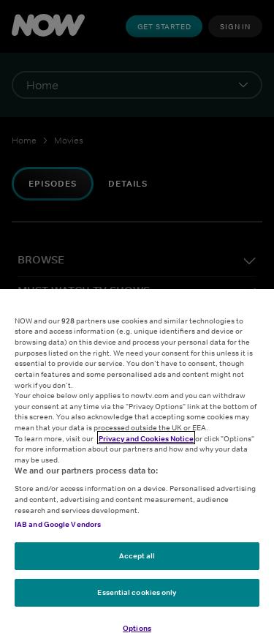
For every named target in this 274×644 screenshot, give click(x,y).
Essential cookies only (137, 599)
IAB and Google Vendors (58, 531)
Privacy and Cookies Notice (146, 446)
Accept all (137, 563)
